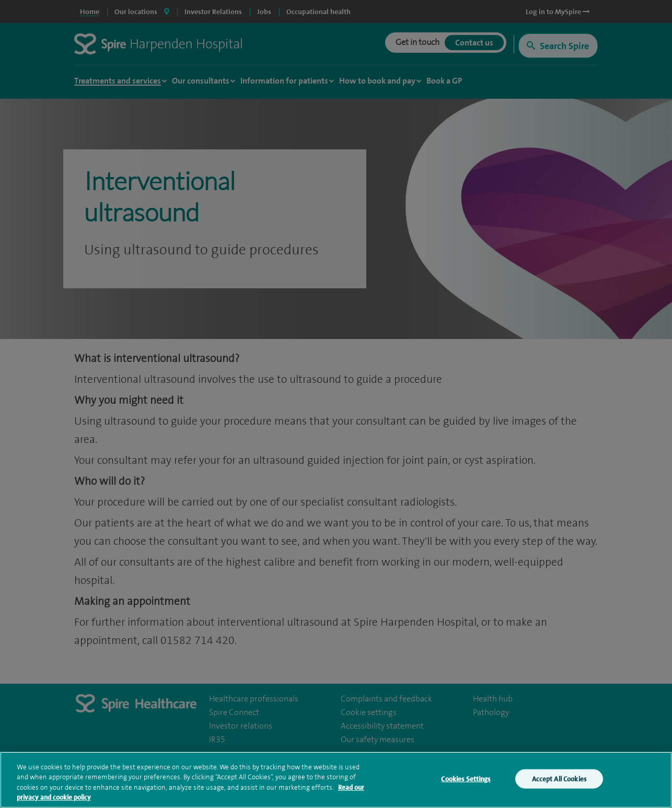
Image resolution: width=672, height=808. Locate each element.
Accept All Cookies (559, 781)
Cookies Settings (466, 781)
